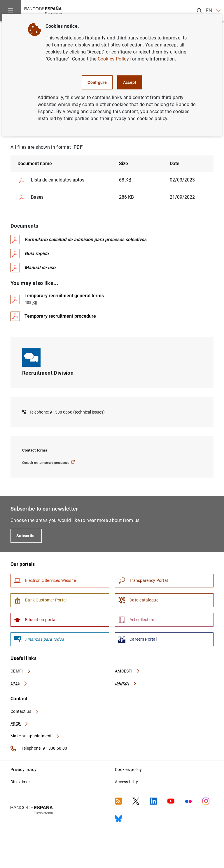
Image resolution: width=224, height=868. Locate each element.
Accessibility (127, 782)
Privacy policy (23, 770)
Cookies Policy (113, 59)
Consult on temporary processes (49, 462)
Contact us (25, 711)
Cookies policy (128, 770)
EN (213, 11)
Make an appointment (35, 736)
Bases (30, 198)
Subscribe (26, 536)
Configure (97, 82)
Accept (130, 82)
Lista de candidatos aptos (51, 180)
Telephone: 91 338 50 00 (39, 748)
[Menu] (10, 11)
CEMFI (21, 671)
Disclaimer (20, 782)
